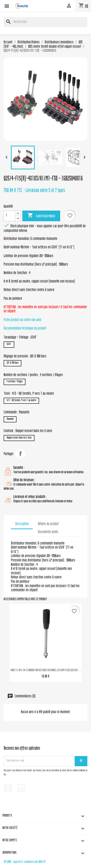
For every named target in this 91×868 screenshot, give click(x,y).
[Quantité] (9, 216)
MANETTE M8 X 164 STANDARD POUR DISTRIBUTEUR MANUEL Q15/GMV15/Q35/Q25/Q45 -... (46, 671)
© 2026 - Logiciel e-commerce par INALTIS (25, 862)
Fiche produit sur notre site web (22, 320)
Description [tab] (22, 524)
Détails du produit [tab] (48, 524)
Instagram (21, 788)
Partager (20, 454)
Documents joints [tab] (48, 532)
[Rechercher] (45, 22)
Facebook (8, 788)
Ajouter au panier (41, 216)
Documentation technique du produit (25, 329)
